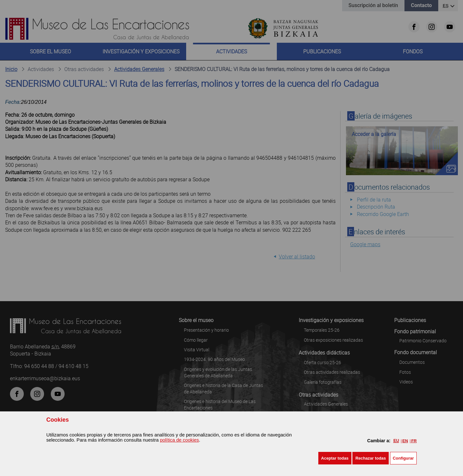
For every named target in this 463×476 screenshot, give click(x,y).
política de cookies (179, 440)
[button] (335, 458)
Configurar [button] (403, 458)
